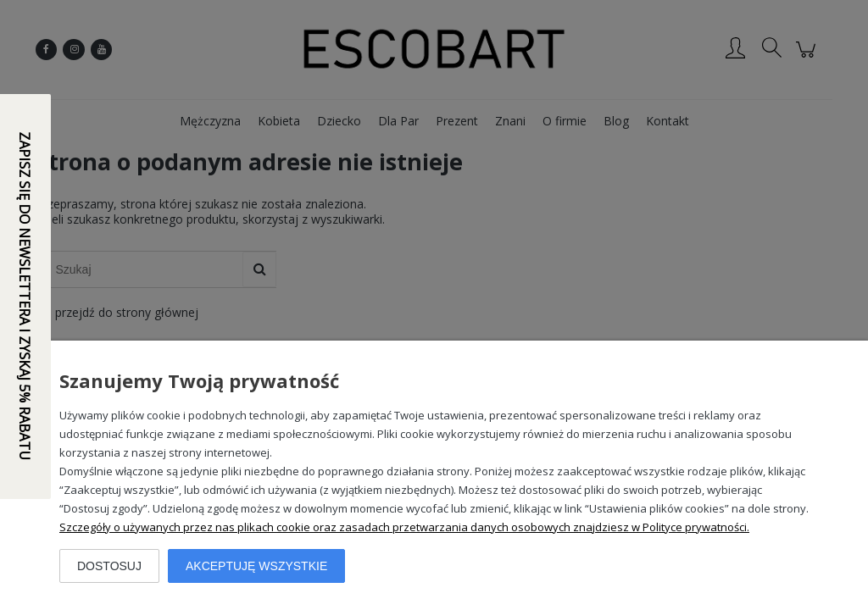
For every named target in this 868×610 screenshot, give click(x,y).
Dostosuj (109, 566)
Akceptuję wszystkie (256, 566)
